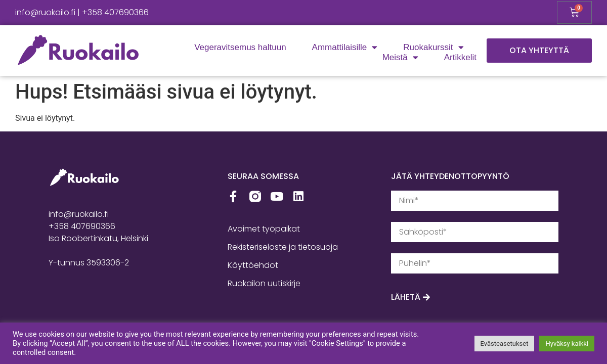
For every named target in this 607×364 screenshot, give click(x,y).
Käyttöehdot (253, 265)
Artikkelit (460, 57)
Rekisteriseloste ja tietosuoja (283, 247)
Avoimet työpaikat (264, 229)
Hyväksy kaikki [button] (567, 344)
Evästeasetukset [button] (505, 344)
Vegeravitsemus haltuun (240, 47)
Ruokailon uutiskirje (264, 283)
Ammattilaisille (345, 48)
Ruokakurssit (433, 48)
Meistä (400, 58)
